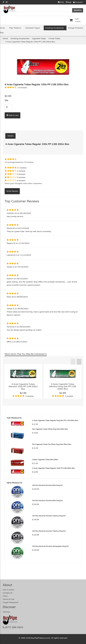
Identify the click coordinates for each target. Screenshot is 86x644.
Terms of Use (8, 599)
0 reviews (21, 174)
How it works (8, 590)
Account (78, 2)
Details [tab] (10, 136)
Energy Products (75, 28)
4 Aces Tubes (54, 39)
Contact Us (8, 593)
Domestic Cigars (33, 28)
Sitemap (6, 612)
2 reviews (21, 171)
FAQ (61, 2)
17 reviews (22, 168)
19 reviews (22, 88)
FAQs (5, 596)
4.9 (6, 162)
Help (69, 2)
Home (5, 39)
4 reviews (69, 396)
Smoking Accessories (54, 28)
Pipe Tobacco (15, 28)
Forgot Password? (11, 602)
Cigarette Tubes (39, 39)
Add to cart (12, 115)
